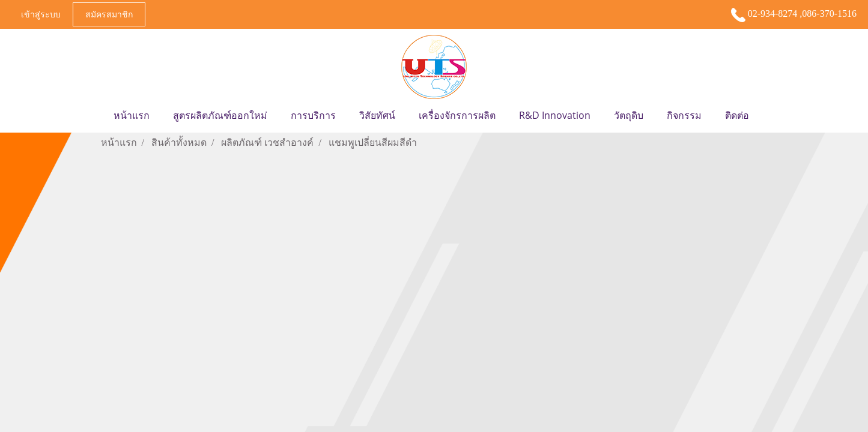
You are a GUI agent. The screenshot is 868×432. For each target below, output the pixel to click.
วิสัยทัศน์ (377, 115)
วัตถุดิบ (629, 115)
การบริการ (313, 115)
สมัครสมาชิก (109, 14)
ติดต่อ (737, 115)
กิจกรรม (684, 115)
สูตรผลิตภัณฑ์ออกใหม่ (220, 115)
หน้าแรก (132, 115)
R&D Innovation (555, 115)
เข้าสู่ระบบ (41, 14)
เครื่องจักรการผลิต (457, 115)
